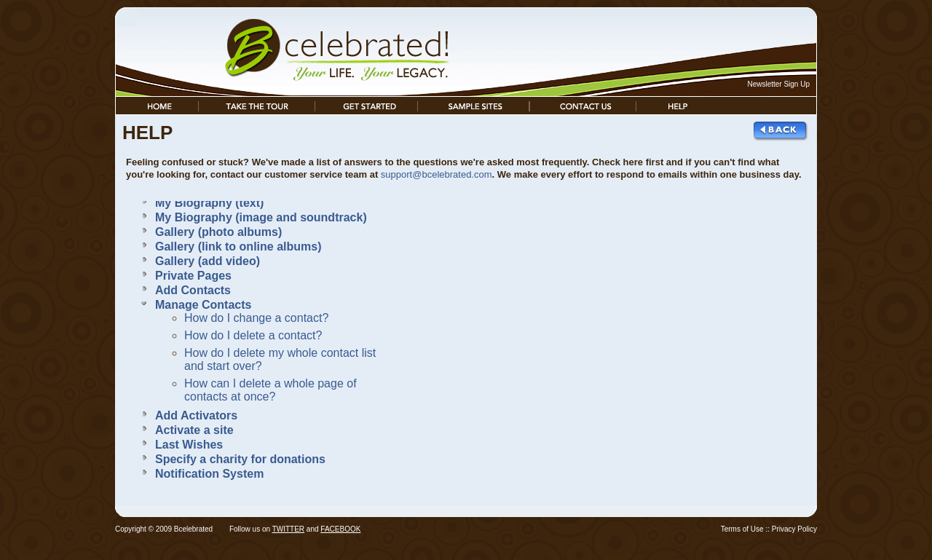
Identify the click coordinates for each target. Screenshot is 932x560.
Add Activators (196, 415)
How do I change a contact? (256, 318)
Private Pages (193, 276)
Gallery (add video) (208, 261)
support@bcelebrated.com (437, 174)
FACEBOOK (340, 529)
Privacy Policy (794, 529)
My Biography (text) (209, 203)
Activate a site (194, 430)
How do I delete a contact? (253, 335)
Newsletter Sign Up (778, 84)
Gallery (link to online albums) (238, 247)
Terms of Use (742, 529)
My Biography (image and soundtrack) (261, 217)
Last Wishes (189, 445)
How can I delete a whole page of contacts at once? (270, 390)
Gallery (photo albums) (218, 232)
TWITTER (288, 529)
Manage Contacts (203, 305)
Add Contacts (193, 290)
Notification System (209, 474)
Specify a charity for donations (240, 459)
